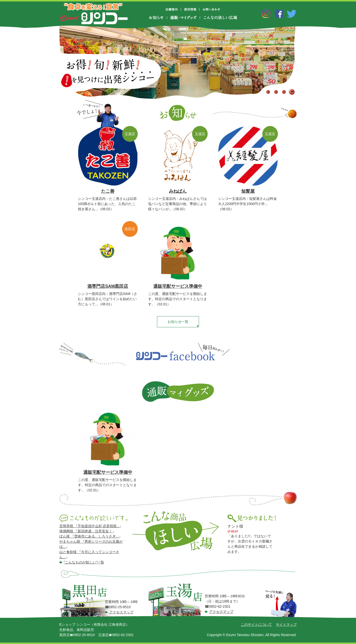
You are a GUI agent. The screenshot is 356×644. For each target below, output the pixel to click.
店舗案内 (174, 9)
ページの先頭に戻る (281, 604)
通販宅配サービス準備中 (178, 286)
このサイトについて (256, 624)
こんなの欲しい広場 (220, 18)
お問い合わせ (211, 9)
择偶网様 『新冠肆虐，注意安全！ (86, 531)
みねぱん (178, 191)
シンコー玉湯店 (177, 600)
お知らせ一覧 (178, 322)
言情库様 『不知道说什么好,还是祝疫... (89, 526)
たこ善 (108, 191)
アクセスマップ (121, 612)
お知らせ (158, 18)
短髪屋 (248, 191)
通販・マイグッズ (183, 18)
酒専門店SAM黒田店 (108, 286)
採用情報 (190, 9)
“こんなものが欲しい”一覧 (84, 562)
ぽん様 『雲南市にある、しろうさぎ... (89, 536)
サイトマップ (286, 624)
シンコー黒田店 (88, 600)
